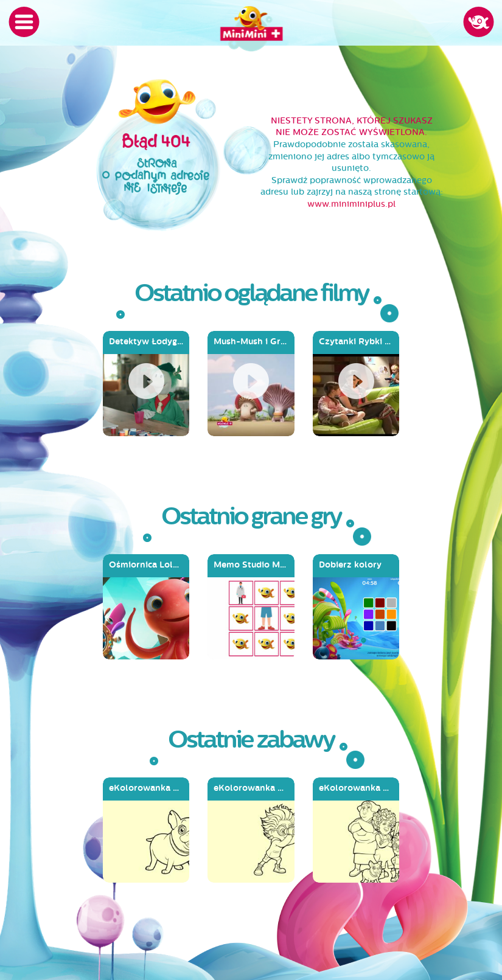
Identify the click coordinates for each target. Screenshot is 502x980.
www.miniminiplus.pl (351, 204)
